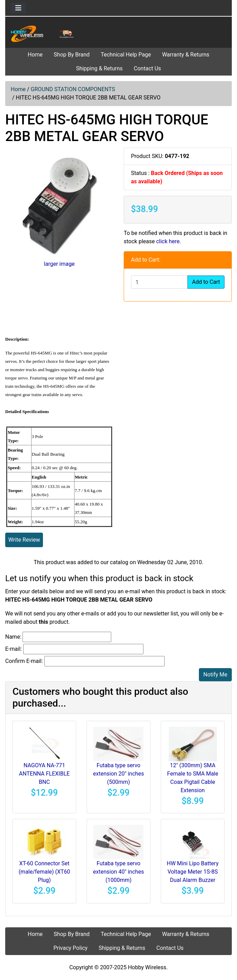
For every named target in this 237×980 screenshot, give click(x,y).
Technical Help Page (126, 55)
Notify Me (215, 675)
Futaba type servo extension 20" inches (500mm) (119, 774)
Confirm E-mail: (24, 661)
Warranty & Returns (186, 55)
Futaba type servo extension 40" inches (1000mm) (119, 872)
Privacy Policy (71, 948)
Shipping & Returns (99, 68)
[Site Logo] (43, 34)
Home (35, 55)
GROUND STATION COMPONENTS (73, 89)
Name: (13, 637)
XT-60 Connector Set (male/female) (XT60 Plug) (45, 872)
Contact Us (147, 68)
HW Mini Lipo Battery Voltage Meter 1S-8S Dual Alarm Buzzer (192, 872)
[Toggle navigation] (18, 8)
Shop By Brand (72, 55)
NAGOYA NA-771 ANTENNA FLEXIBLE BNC (44, 774)
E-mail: (14, 649)
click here (168, 241)
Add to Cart (206, 282)
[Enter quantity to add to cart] (159, 282)
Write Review (24, 540)
